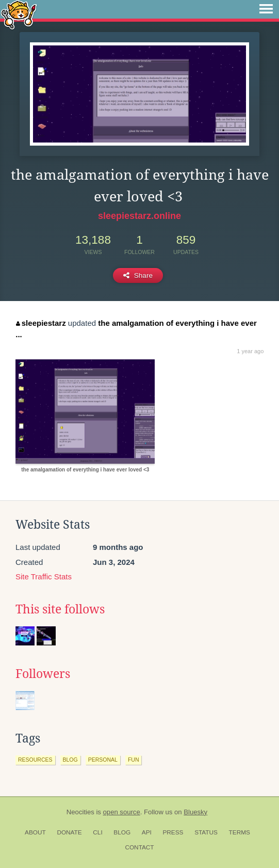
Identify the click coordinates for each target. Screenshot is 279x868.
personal (103, 760)
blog (70, 760)
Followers (43, 674)
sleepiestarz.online (139, 216)
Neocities (80, 812)
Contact (139, 847)
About (35, 832)
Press (173, 832)
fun (134, 760)
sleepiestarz (41, 323)
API (147, 832)
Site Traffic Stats (44, 577)
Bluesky (195, 812)
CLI (97, 832)
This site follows (60, 609)
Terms (240, 832)
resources (35, 760)
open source (122, 812)
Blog (122, 832)
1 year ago (250, 351)
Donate (69, 832)
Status (206, 832)
